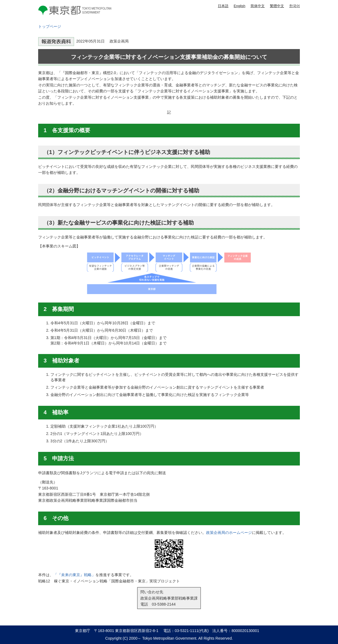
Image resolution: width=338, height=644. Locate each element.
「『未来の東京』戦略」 (74, 575)
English (239, 6)
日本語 (223, 6)
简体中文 (258, 6)
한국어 (295, 6)
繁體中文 (277, 6)
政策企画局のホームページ (229, 533)
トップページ (50, 26)
